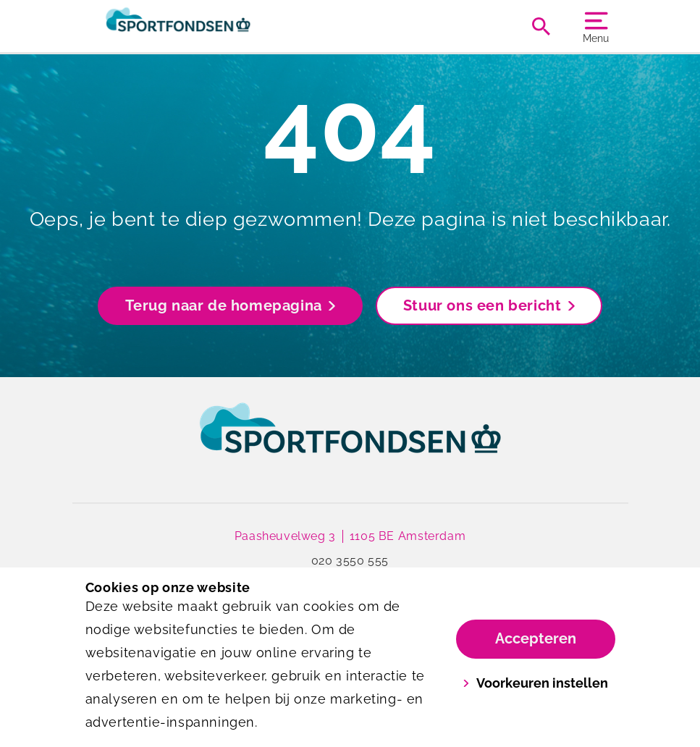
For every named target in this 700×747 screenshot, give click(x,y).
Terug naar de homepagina (230, 305)
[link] (350, 442)
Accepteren (536, 638)
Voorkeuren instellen (535, 683)
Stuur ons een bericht (489, 305)
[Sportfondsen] (218, 26)
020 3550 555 (350, 561)
